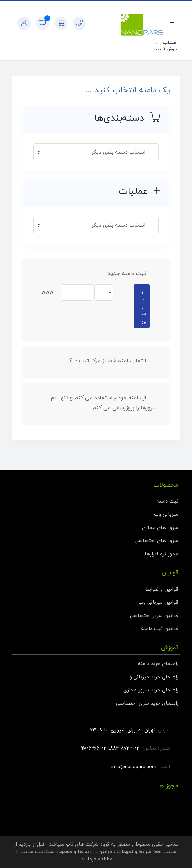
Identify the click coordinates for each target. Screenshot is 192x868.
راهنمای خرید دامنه (158, 664)
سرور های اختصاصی (156, 541)
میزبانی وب (166, 515)
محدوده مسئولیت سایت (46, 852)
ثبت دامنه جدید (132, 274)
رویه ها (86, 852)
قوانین (105, 852)
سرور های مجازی (160, 528)
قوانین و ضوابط (162, 589)
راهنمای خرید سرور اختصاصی (147, 703)
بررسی (144, 306)
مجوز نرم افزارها (161, 554)
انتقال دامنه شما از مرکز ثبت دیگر (112, 361)
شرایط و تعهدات (134, 852)
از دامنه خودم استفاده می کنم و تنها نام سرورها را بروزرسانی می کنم (104, 403)
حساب (169, 43)
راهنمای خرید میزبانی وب (151, 677)
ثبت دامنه (167, 501)
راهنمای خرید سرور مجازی (151, 690)
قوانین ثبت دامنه (160, 629)
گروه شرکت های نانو (88, 844)
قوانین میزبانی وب (158, 603)
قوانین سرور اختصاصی (154, 616)
